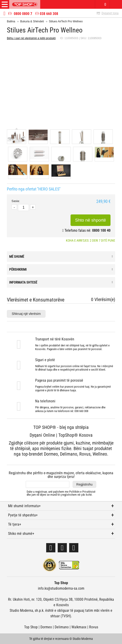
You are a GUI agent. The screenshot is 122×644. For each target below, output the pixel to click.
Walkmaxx (79, 627)
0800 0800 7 (23, 14)
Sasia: (16, 201)
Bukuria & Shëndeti (32, 21)
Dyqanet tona (110, 13)
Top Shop (31, 627)
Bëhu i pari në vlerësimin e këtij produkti (31, 38)
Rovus (94, 627)
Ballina (11, 21)
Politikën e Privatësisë (82, 492)
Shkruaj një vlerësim (26, 314)
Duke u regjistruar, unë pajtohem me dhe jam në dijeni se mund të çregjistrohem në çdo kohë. (61, 493)
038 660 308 (49, 14)
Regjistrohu (84, 484)
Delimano (62, 627)
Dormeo (46, 627)
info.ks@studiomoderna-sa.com (61, 588)
